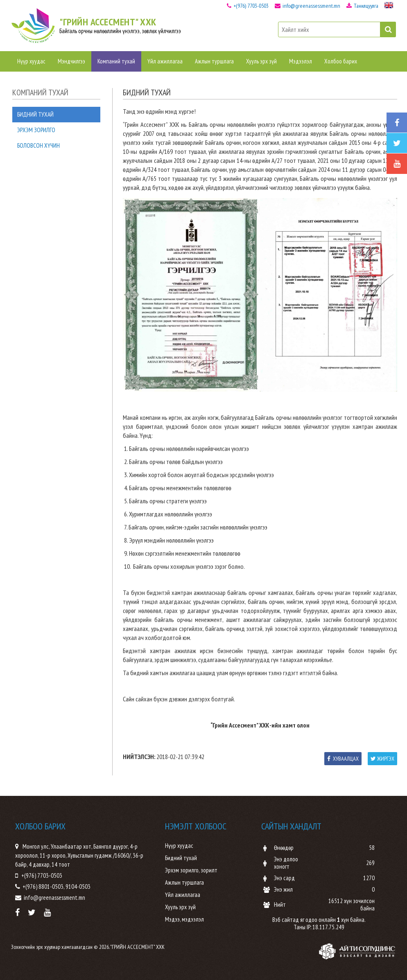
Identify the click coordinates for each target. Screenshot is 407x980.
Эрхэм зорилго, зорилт (191, 870)
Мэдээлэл (301, 61)
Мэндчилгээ (71, 61)
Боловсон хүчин (38, 145)
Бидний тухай (35, 114)
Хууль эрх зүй (261, 61)
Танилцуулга (362, 6)
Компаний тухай (116, 61)
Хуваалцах (343, 759)
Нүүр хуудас (31, 61)
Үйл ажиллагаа (165, 61)
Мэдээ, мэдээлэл (184, 919)
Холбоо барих (341, 61)
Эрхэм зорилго (36, 130)
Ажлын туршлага (214, 61)
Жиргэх (382, 759)
